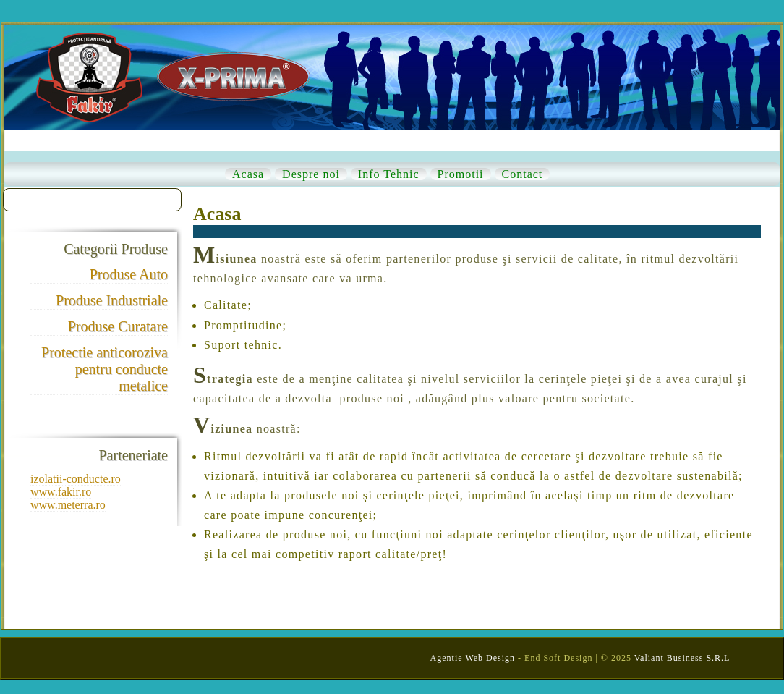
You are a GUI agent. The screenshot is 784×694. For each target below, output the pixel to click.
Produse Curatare (118, 326)
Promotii (461, 174)
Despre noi (311, 174)
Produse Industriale (112, 300)
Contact (523, 174)
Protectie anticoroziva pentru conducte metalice (105, 369)
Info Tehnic (389, 174)
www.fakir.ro (61, 492)
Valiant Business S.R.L (682, 658)
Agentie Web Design (473, 658)
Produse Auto (129, 274)
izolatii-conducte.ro (76, 479)
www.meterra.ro (68, 505)
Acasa (248, 174)
